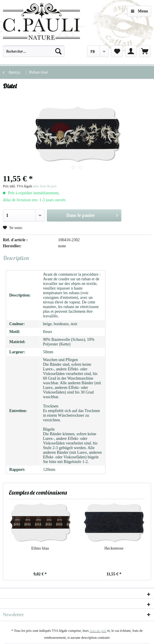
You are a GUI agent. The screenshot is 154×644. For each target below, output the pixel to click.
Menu (139, 10)
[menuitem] (34, 54)
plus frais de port (45, 186)
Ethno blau (40, 548)
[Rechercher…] (34, 51)
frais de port (98, 631)
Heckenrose (114, 548)
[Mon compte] (131, 51)
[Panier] (145, 51)
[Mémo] (117, 51)
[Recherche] (58, 51)
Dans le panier (92, 214)
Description (16, 258)
